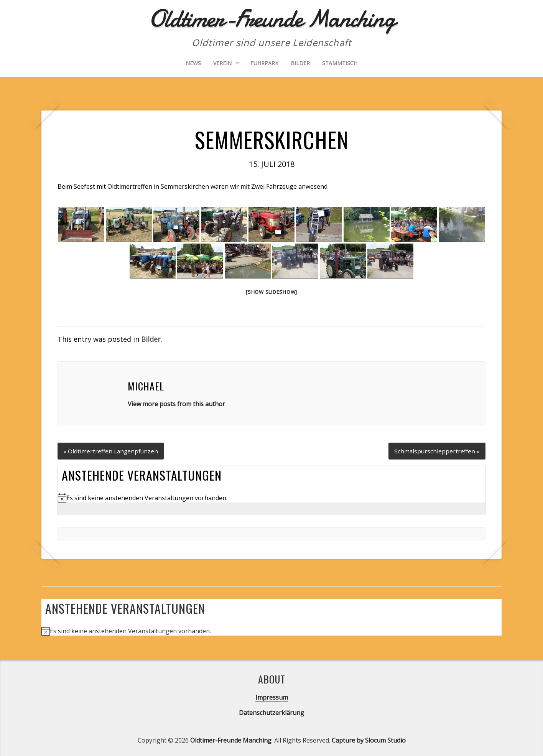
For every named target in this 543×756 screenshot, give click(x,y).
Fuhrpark (264, 63)
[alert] (271, 497)
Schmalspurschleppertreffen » (436, 450)
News (193, 63)
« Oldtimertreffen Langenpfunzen (112, 450)
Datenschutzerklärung (271, 712)
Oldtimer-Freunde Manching (231, 739)
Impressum (272, 696)
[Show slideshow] (271, 292)
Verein (222, 63)
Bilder (300, 63)
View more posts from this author (176, 404)
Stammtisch (340, 63)
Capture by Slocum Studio (369, 739)
